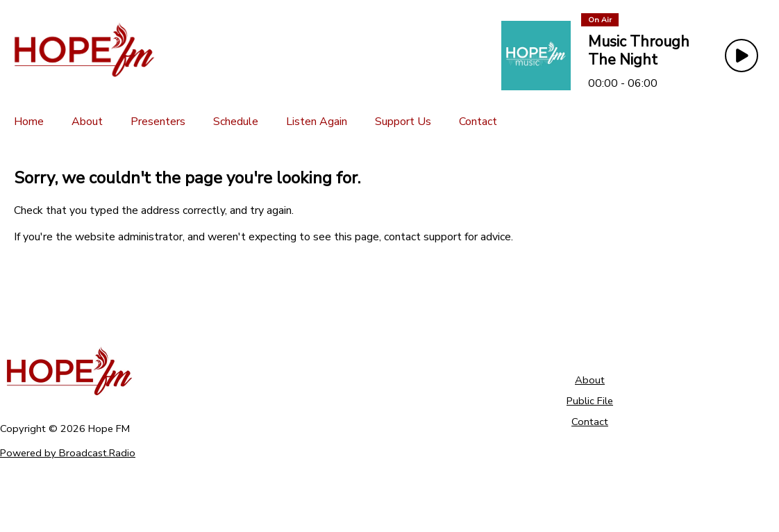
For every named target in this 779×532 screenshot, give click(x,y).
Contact (590, 422)
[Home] (29, 122)
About (590, 380)
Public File (590, 401)
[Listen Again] (317, 122)
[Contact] (478, 122)
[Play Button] (742, 56)
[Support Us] (403, 122)
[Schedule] (236, 122)
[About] (87, 122)
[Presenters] (158, 122)
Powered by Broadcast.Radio (68, 453)
